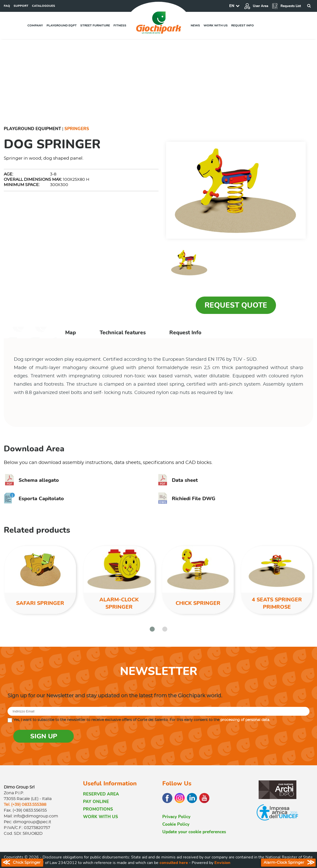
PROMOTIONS (98, 809)
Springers (77, 129)
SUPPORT (21, 6)
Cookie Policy (176, 824)
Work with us (216, 25)
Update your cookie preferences (194, 832)
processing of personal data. (245, 720)
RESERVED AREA (101, 794)
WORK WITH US (101, 817)
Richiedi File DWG (186, 499)
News (195, 25)
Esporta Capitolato (34, 499)
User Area (256, 6)
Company (35, 25)
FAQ (7, 6)
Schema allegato (31, 480)
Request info (243, 25)
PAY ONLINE (96, 802)
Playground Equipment (32, 129)
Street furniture (95, 25)
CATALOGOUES (44, 6)
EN (232, 6)
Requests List (286, 6)
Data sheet (177, 480)
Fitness (120, 25)
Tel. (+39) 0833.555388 (25, 805)
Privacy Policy (176, 817)
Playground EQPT (62, 25)
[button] (152, 629)
